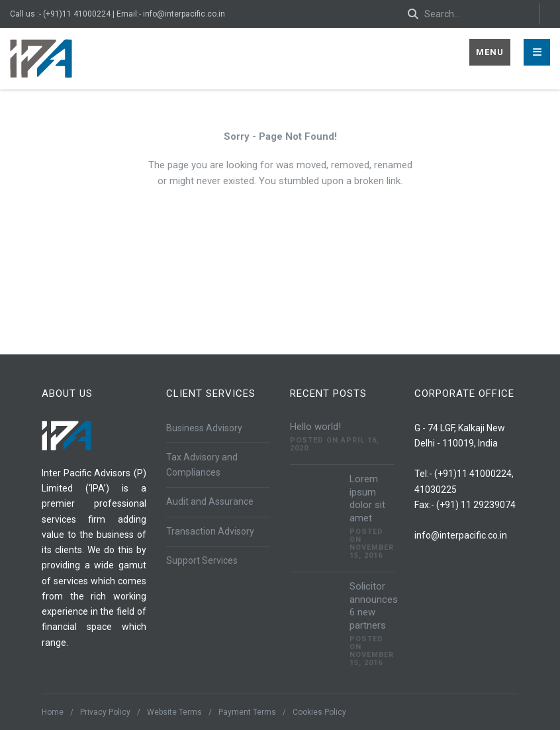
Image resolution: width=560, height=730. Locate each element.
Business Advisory (204, 428)
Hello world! (315, 427)
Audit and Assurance (210, 501)
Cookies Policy (319, 712)
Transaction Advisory (210, 531)
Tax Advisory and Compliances (202, 465)
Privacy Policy (105, 712)
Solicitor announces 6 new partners (374, 606)
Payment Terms (247, 712)
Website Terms (174, 712)
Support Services (202, 560)
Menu (490, 52)
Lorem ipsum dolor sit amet (367, 498)
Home (53, 712)
